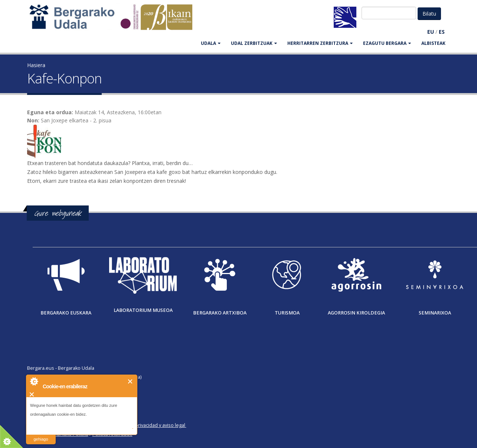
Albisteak (433, 43)
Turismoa (287, 313)
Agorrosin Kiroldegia (356, 313)
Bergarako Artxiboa (220, 313)
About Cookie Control (34, 381)
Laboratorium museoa (143, 310)
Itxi (130, 381)
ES (442, 32)
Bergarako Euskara (66, 313)
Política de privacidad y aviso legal (148, 425)
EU (431, 32)
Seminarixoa (435, 313)
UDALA (211, 43)
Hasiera (36, 65)
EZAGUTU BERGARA (387, 43)
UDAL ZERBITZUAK (254, 43)
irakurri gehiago (41, 434)
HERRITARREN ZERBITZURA (320, 43)
